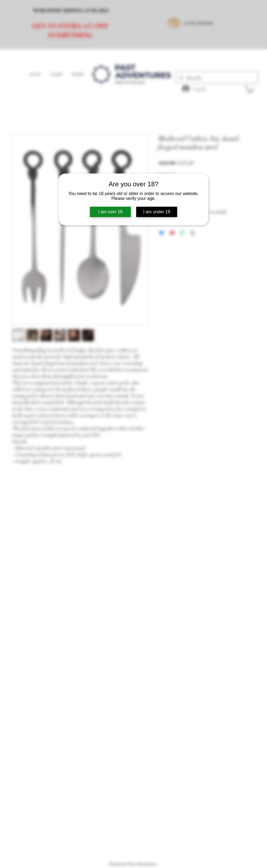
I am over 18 (110, 212)
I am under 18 (157, 212)
